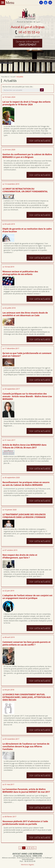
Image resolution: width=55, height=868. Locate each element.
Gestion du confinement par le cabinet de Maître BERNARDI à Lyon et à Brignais (27, 156)
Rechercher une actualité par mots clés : (18, 87)
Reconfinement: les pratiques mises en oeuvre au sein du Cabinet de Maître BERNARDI (26, 484)
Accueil (13, 77)
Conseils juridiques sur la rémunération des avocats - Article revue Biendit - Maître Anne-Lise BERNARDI (27, 396)
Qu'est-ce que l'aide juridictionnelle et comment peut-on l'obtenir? (27, 355)
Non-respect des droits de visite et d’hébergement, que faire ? (20, 556)
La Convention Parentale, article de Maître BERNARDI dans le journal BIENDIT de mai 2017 (26, 791)
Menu (3, 3)
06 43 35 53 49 (29, 32)
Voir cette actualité (40, 140)
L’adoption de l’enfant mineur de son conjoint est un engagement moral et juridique (27, 597)
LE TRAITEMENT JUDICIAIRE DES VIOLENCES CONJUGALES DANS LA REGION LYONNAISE (24, 516)
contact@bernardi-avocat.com (27, 36)
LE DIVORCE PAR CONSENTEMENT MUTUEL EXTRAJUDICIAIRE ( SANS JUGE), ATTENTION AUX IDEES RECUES (27, 697)
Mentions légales (27, 865)
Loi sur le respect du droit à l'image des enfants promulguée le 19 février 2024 (26, 103)
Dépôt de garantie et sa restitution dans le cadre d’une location (27, 230)
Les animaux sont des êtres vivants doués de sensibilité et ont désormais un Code (25, 314)
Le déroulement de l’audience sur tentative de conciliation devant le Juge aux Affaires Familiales (26, 746)
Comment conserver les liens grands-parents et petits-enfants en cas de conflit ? (26, 643)
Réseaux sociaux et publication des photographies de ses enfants (20, 273)
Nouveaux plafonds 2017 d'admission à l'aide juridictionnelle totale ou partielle (25, 823)
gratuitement (28, 43)
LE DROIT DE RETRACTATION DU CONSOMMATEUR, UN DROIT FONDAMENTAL (25, 190)
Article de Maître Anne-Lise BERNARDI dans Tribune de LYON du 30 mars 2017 (24, 446)
